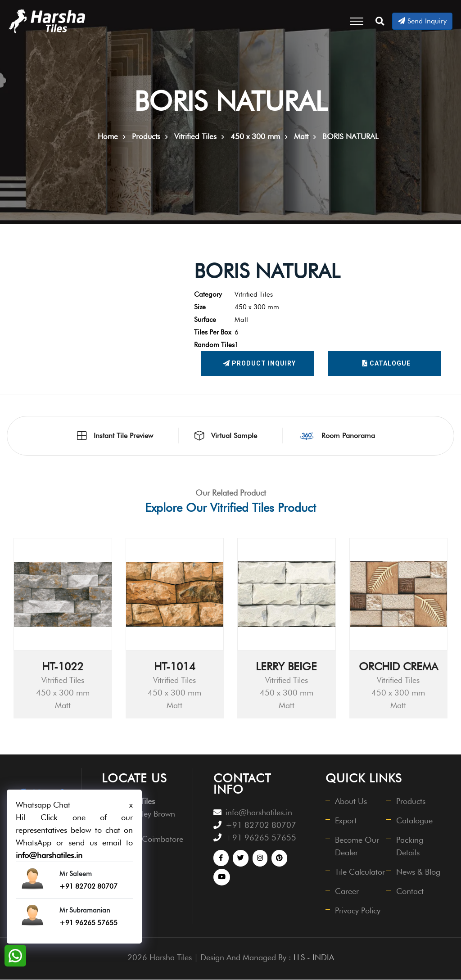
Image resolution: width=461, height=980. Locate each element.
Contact (410, 892)
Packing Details (410, 847)
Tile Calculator (360, 872)
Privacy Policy (358, 911)
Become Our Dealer (357, 847)
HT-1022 (63, 667)
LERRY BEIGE (286, 667)
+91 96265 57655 (261, 838)
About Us (351, 802)
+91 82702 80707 (261, 825)
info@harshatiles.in (259, 813)
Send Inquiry (422, 21)
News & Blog (418, 872)
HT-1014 (175, 667)
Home (108, 137)
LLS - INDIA (314, 958)
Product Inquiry (260, 364)
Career (347, 892)
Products (411, 802)
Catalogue (386, 364)
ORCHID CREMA (398, 667)
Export (346, 821)
